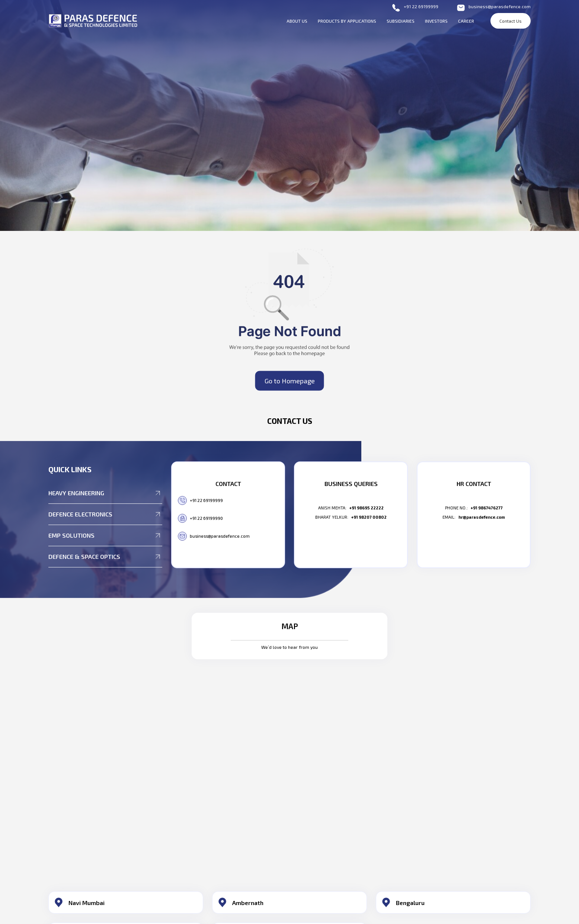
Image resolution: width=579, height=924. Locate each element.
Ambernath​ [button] (248, 903)
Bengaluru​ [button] (410, 903)
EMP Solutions (105, 535)
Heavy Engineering (105, 493)
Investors (436, 21)
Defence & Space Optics (105, 557)
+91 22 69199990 (200, 518)
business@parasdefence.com (493, 8)
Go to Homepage (290, 380)
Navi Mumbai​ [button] (87, 903)
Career (466, 21)
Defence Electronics (105, 514)
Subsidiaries (401, 21)
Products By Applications (347, 21)
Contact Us (511, 21)
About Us (297, 21)
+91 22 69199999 (415, 8)
